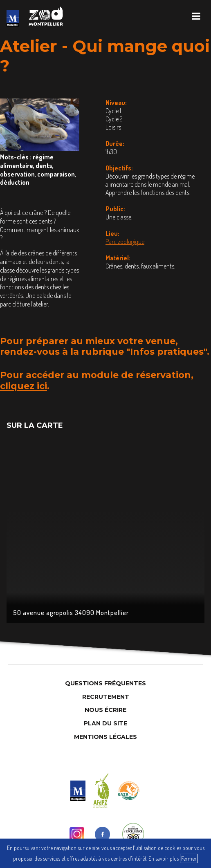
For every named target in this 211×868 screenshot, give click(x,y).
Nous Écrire (105, 710)
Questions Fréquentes (105, 683)
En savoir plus (164, 858)
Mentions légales (105, 737)
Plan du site (105, 723)
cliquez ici (24, 386)
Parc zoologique (125, 242)
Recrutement (106, 697)
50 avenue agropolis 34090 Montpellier (71, 613)
